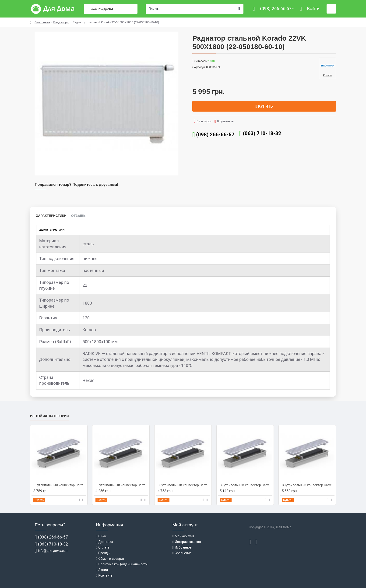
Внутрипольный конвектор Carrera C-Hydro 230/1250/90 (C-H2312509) (122, 485)
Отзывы (79, 216)
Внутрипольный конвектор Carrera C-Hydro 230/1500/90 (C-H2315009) (184, 485)
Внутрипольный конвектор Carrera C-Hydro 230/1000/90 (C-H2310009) (60, 485)
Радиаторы (61, 22)
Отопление (42, 22)
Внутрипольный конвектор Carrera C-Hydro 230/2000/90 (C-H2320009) (308, 485)
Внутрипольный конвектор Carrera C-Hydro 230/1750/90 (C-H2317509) (246, 485)
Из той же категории (49, 416)
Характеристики (51, 216)
